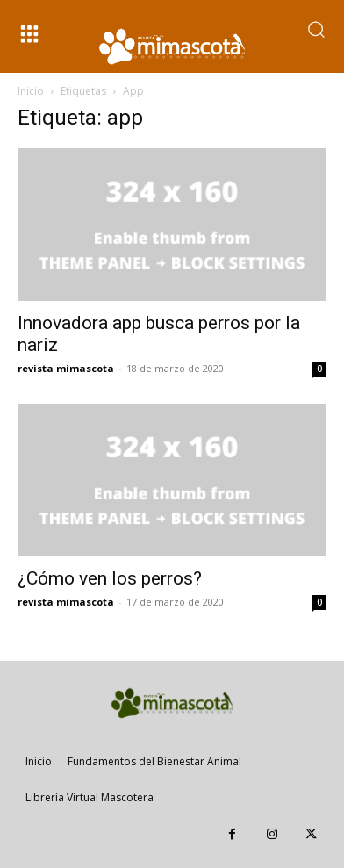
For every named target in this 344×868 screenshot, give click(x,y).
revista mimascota (66, 368)
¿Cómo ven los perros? (110, 578)
